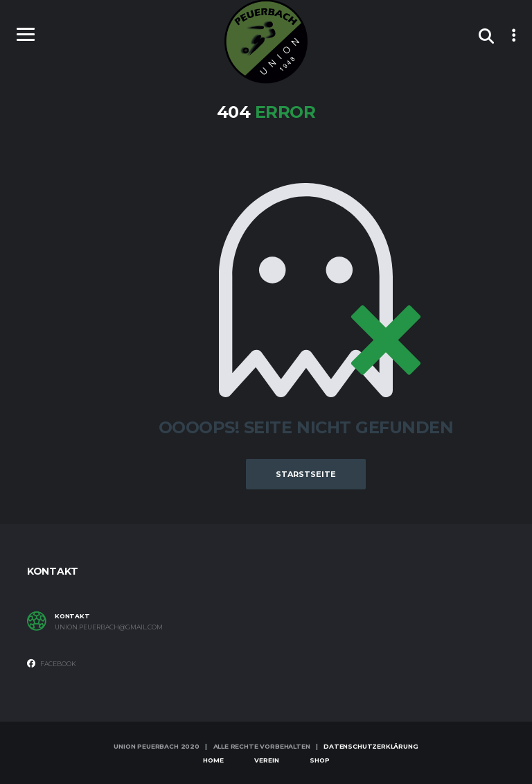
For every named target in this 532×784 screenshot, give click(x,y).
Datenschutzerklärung (371, 746)
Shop (320, 760)
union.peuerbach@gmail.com (109, 627)
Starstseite (306, 474)
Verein (267, 760)
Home (213, 760)
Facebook (52, 663)
